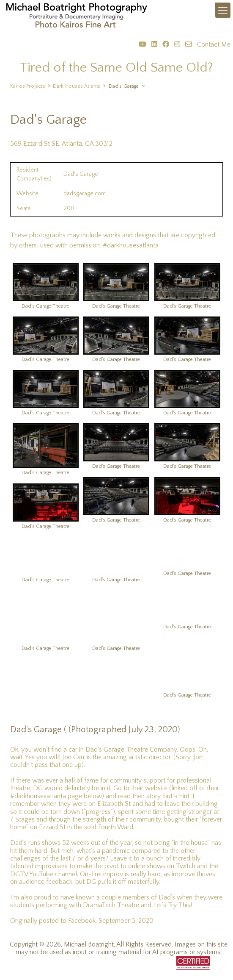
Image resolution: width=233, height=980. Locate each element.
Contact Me (214, 44)
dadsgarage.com (85, 194)
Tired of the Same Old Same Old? (116, 68)
